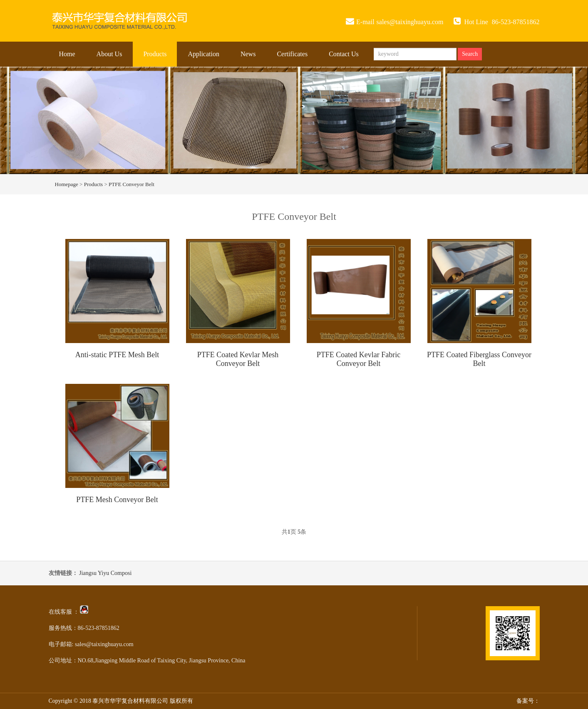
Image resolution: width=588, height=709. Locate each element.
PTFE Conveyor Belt (131, 184)
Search (470, 54)
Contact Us (344, 54)
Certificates (292, 54)
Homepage (67, 184)
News (248, 54)
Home (67, 54)
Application (203, 54)
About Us (109, 54)
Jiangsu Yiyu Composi (105, 573)
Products (155, 54)
